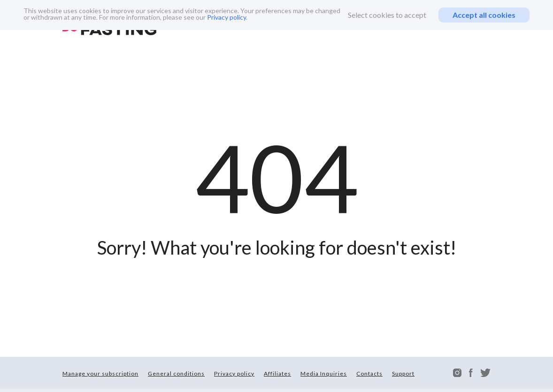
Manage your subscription (100, 373)
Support (403, 373)
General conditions (176, 373)
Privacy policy (227, 17)
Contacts (369, 373)
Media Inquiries (324, 373)
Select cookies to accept (387, 15)
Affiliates (277, 373)
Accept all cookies (484, 15)
